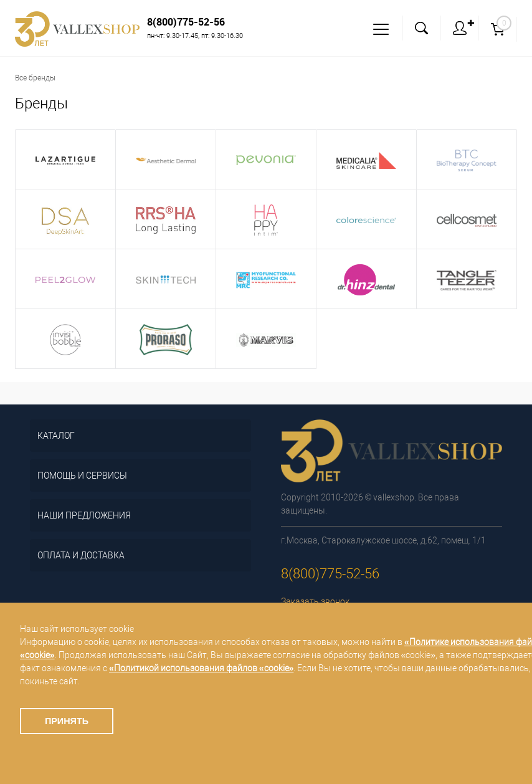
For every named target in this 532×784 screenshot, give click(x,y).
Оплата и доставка (81, 555)
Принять (67, 721)
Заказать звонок (315, 601)
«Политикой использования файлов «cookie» (201, 668)
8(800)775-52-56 (186, 22)
